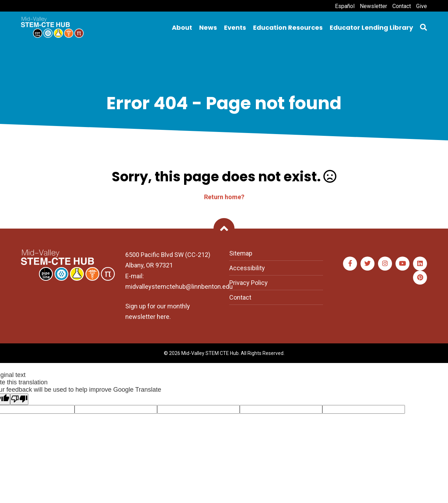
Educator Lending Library (371, 27)
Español (345, 6)
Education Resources (288, 27)
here (163, 317)
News (208, 27)
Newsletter (373, 6)
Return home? (224, 197)
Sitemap (241, 253)
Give (422, 6)
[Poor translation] (19, 399)
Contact (402, 6)
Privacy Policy (248, 283)
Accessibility (247, 268)
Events (235, 27)
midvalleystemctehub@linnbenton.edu (179, 287)
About (182, 27)
